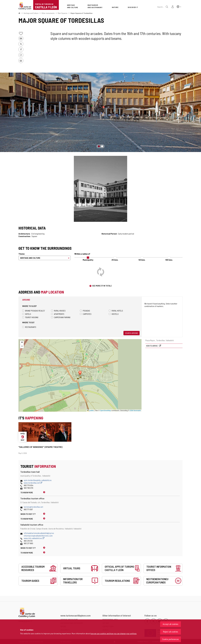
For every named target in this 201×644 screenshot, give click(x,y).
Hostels (114, 314)
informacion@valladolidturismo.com (38, 536)
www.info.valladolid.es (34, 538)
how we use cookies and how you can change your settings (114, 633)
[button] (179, 6)
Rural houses (58, 311)
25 (115, 260)
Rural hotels (116, 311)
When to (28, 514)
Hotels (27, 314)
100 (169, 260)
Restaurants (29, 327)
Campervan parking (61, 317)
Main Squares (63, 13)
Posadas (85, 311)
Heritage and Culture (31, 13)
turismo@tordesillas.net (33, 507)
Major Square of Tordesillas (81, 13)
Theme (22, 254)
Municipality (88, 260)
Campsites (86, 314)
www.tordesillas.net (33, 483)
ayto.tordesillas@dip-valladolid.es (38, 480)
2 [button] (102, 146)
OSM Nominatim (135, 411)
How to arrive (152, 346)
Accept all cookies (170, 624)
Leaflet (90, 411)
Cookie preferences (170, 639)
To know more (27, 492)
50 (142, 260)
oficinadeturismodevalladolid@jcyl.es (39, 533)
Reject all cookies (170, 632)
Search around (132, 333)
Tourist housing (30, 317)
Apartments (58, 314)
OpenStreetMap (105, 411)
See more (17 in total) (102, 286)
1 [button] (99, 146)
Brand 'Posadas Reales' (34, 311)
